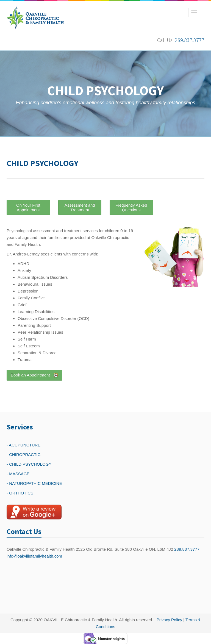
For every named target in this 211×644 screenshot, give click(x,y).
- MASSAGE (18, 474)
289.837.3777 (190, 40)
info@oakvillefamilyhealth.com (34, 556)
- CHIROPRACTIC (23, 455)
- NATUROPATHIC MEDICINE (34, 483)
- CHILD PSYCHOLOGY (29, 464)
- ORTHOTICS (20, 493)
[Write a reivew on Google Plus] (34, 512)
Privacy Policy (169, 620)
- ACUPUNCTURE (23, 445)
